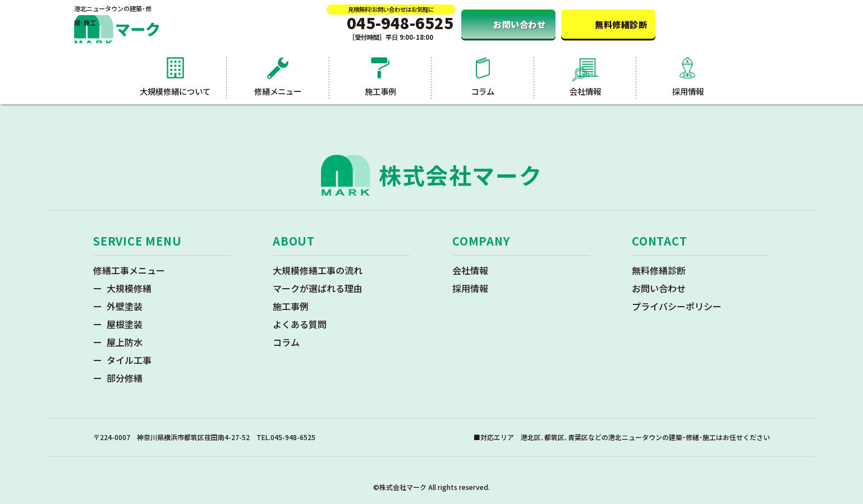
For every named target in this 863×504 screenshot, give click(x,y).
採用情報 (470, 288)
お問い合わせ (659, 288)
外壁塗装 (125, 306)
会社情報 (470, 270)
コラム (286, 342)
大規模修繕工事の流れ (318, 270)
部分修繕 (125, 378)
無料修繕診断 (659, 270)
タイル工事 (129, 360)
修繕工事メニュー (129, 270)
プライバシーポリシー (677, 306)
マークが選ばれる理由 (318, 288)
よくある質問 (300, 324)
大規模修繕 (129, 288)
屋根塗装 (125, 324)
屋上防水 (125, 342)
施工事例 (291, 306)
